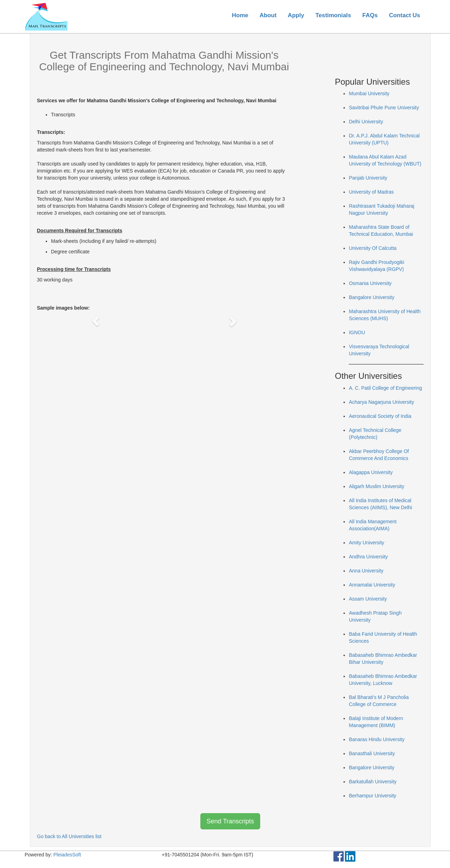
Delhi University (366, 122)
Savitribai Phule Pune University (384, 108)
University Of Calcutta (372, 248)
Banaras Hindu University (377, 739)
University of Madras (371, 192)
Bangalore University (371, 297)
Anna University (366, 571)
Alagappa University (371, 472)
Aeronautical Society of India (380, 416)
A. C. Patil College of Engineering (385, 388)
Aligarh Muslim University (376, 486)
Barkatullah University (372, 782)
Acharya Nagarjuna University (381, 402)
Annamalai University (372, 585)
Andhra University (368, 557)
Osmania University (370, 283)
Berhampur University (372, 796)
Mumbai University (369, 93)
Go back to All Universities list (69, 836)
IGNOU (357, 332)
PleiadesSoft (67, 855)
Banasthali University (372, 753)
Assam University (368, 599)
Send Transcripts (230, 821)
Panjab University (368, 178)
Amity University (366, 543)
